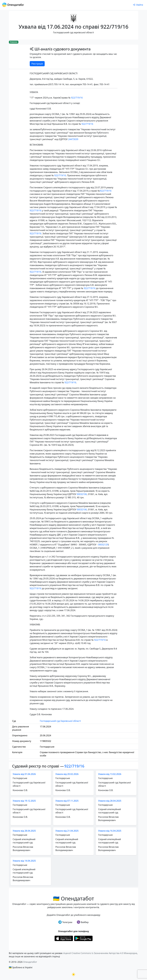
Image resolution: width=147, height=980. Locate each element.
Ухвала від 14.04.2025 (24, 861)
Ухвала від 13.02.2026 (110, 774)
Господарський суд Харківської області (60, 721)
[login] (138, 5)
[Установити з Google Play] (83, 938)
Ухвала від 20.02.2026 (67, 774)
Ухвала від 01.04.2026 (24, 774)
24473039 (73, 139)
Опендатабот (30, 962)
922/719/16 (77, 98)
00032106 (82, 494)
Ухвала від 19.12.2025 (24, 801)
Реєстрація (37, 64)
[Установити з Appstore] (64, 938)
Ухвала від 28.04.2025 (110, 801)
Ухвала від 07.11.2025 (67, 801)
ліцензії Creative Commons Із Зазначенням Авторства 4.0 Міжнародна (100, 953)
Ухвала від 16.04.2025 (110, 831)
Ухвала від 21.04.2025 (67, 831)
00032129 (103, 545)
